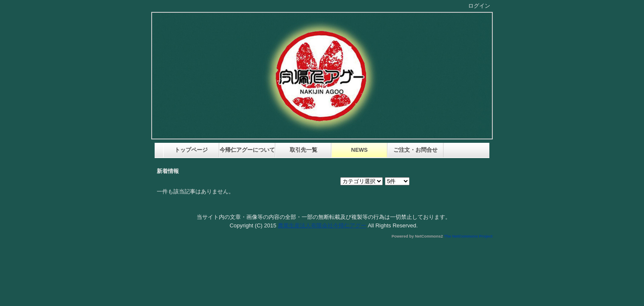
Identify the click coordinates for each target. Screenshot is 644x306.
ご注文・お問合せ (415, 150)
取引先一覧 (304, 150)
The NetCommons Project (468, 236)
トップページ (191, 150)
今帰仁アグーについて (247, 150)
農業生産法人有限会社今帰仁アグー (322, 225)
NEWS (360, 150)
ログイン (479, 6)
